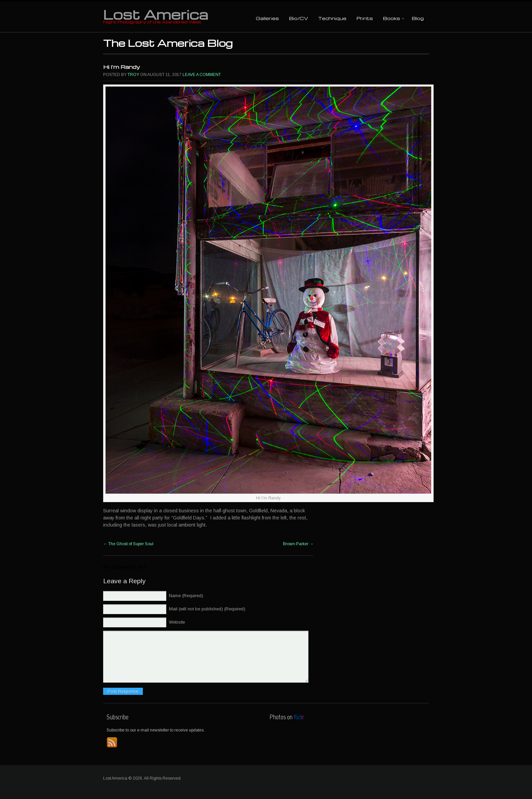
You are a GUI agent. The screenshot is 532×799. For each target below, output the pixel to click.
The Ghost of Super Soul (128, 544)
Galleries (267, 18)
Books (392, 19)
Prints (365, 18)
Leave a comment (202, 75)
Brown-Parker (298, 544)
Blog (418, 18)
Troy (133, 75)
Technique (332, 18)
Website (177, 622)
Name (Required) (186, 596)
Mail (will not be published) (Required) (207, 609)
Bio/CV (299, 18)
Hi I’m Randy (122, 67)
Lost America (156, 14)
